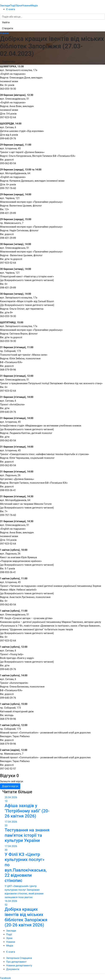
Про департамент (16, 962)
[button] (6, 23)
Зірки (19, 6)
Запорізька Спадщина (19, 958)
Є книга (11, 9)
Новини (26, 6)
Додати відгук (10, 786)
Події (13, 6)
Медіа (34, 6)
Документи (13, 969)
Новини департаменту (19, 965)
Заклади (5, 6)
